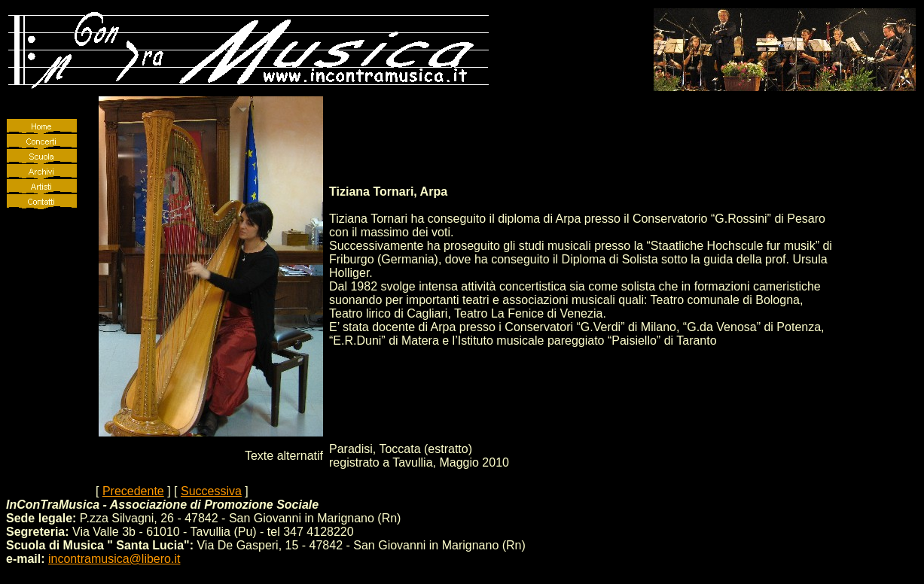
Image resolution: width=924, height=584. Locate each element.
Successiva (211, 491)
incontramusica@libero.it (114, 559)
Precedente (133, 491)
